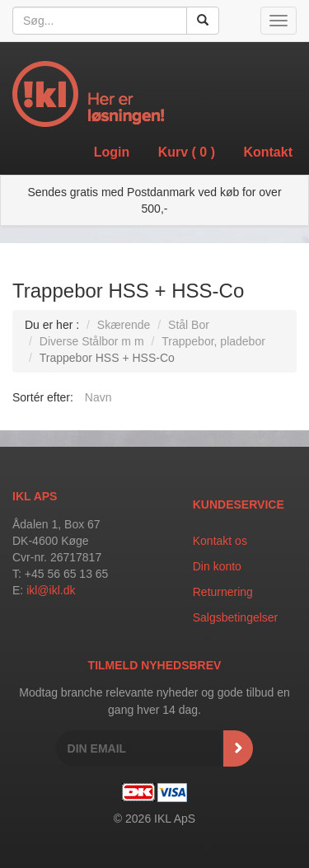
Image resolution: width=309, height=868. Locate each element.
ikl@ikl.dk (51, 590)
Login (112, 152)
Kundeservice (239, 504)
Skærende (124, 325)
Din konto (217, 566)
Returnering (223, 592)
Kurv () (187, 152)
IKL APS (35, 496)
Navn (98, 397)
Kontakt (268, 152)
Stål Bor (189, 325)
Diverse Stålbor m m (92, 341)
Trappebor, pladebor (213, 341)
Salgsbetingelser (236, 617)
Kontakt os (220, 541)
